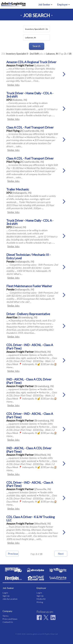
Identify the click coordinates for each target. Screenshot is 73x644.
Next (61, 554)
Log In (5, 593)
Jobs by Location (10, 599)
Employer (63, 4)
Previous (13, 554)
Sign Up (6, 596)
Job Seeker (45, 4)
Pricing (40, 602)
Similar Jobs (13, 85)
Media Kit (41, 599)
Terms (6, 616)
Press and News (10, 619)
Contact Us (8, 622)
